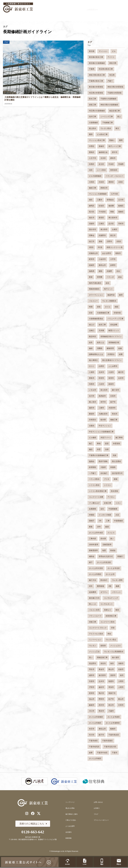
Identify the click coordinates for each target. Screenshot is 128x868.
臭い (112, 539)
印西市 (92, 384)
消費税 (100, 348)
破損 (107, 527)
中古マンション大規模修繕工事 (101, 432)
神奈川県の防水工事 (97, 75)
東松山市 (102, 729)
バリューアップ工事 (115, 319)
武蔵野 (109, 271)
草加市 (111, 687)
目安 (91, 313)
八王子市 (92, 158)
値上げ (92, 325)
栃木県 (103, 420)
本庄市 (92, 729)
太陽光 (92, 426)
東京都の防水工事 (96, 57)
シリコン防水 (94, 485)
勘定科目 (92, 336)
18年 (99, 527)
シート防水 (101, 170)
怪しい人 (92, 604)
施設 (91, 449)
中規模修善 (113, 509)
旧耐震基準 (107, 545)
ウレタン (92, 646)
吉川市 (92, 396)
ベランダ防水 (94, 479)
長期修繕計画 (114, 342)
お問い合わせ (98, 802)
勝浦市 (92, 414)
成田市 (92, 675)
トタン (118, 503)
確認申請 (111, 295)
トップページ (70, 802)
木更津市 (112, 408)
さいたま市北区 (114, 568)
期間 (121, 140)
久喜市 (111, 372)
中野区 (92, 146)
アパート (111, 57)
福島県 (92, 271)
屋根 (100, 241)
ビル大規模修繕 (95, 176)
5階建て (120, 556)
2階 (110, 586)
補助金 (92, 556)
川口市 (92, 711)
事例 (99, 443)
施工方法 (92, 580)
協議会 (92, 461)
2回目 (119, 241)
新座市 (111, 384)
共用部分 (111, 354)
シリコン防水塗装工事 (98, 491)
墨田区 (111, 182)
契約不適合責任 (95, 283)
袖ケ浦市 (115, 657)
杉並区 (101, 206)
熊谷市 (101, 711)
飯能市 (92, 705)
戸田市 (92, 687)
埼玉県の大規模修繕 (97, 111)
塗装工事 (92, 105)
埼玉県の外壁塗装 (96, 93)
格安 (117, 610)
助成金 (113, 550)
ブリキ (107, 479)
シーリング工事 (107, 117)
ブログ (96, 814)
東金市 (101, 669)
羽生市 (92, 669)
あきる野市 (107, 253)
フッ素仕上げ (94, 503)
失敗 (114, 455)
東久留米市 (113, 218)
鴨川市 (101, 693)
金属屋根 (92, 509)
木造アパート (106, 437)
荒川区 (92, 212)
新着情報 (68, 838)
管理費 (100, 277)
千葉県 (92, 69)
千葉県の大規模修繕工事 (99, 455)
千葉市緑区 (93, 741)
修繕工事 (92, 188)
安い (91, 657)
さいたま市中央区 (96, 533)
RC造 (100, 247)
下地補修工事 (107, 123)
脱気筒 (103, 646)
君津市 (92, 693)
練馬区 (92, 206)
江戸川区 (114, 194)
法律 (107, 449)
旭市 (112, 663)
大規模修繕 (93, 123)
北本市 (101, 372)
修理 (121, 295)
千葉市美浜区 (114, 735)
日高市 (113, 396)
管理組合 (110, 200)
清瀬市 (92, 224)
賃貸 (107, 443)
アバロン (111, 497)
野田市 (101, 699)
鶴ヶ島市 (92, 402)
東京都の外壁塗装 (96, 87)
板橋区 (121, 206)
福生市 (92, 218)
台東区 (115, 229)
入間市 (121, 681)
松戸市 (111, 699)
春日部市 (102, 675)
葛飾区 (121, 212)
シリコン (107, 485)
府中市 (115, 152)
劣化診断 (114, 325)
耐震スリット (114, 330)
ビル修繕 (92, 437)
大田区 (92, 182)
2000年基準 (94, 545)
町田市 (92, 259)
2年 (100, 521)
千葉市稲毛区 (94, 747)
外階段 (92, 515)
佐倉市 (121, 669)
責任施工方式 (94, 598)
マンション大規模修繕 (98, 194)
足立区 (101, 164)
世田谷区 (114, 170)
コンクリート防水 (107, 622)
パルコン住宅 (94, 610)
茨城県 (121, 164)
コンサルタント (107, 604)
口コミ (92, 366)
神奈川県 (113, 63)
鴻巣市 (121, 663)
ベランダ (110, 277)
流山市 (92, 699)
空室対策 (117, 313)
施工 (91, 443)
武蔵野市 (102, 235)
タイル (108, 307)
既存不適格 (103, 461)
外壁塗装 (116, 443)
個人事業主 (93, 360)
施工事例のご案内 (71, 814)
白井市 (121, 378)
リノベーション (95, 640)
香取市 (92, 378)
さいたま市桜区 (95, 758)
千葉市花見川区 (110, 747)
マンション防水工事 (97, 140)
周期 (112, 212)
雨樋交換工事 (102, 657)
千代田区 (102, 212)
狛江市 (92, 241)
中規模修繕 (118, 521)
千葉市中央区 (102, 753)
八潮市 (92, 372)
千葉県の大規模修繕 (108, 99)
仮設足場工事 (114, 111)
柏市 (122, 675)
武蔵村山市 (93, 253)
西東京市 (104, 188)
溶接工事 (92, 622)
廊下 (91, 562)
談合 (107, 283)
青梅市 (101, 146)
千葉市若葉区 (107, 741)
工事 (108, 521)
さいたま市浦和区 (113, 723)
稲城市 (92, 265)
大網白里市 (103, 414)
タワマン (104, 592)
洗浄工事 (92, 117)
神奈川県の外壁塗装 (115, 87)
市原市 (92, 681)
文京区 (103, 158)
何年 (91, 586)
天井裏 (101, 330)
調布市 (113, 158)
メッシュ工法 (94, 652)
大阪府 (103, 467)
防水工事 (92, 99)
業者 (91, 277)
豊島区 (92, 152)
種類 (100, 271)
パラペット (116, 592)
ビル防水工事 (102, 134)
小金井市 (102, 259)
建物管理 (110, 348)
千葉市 (115, 753)
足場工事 (107, 503)
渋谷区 (101, 182)
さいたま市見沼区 (104, 562)
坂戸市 (113, 402)
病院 (116, 307)
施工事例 (119, 437)
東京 (117, 128)
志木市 (101, 681)
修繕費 (111, 206)
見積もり (107, 610)
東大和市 (104, 229)
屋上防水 (92, 128)
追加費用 (92, 592)
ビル (114, 51)
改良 (91, 342)
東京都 (92, 51)
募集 (91, 527)
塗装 (99, 307)
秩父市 (111, 705)
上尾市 (121, 687)
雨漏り (112, 140)
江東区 (101, 224)
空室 (113, 628)
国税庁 (92, 521)
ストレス (111, 533)
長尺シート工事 (115, 146)
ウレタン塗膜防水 (109, 301)
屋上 (119, 117)
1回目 (120, 182)
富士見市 (104, 390)
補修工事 (114, 420)
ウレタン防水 (106, 128)
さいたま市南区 (95, 723)
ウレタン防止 (111, 640)
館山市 (121, 699)
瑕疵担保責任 (94, 289)
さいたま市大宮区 (96, 568)
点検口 (92, 330)
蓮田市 (92, 408)
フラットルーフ (95, 616)
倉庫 (91, 753)
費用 (91, 134)
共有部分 (92, 420)
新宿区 (101, 218)
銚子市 (101, 735)
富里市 (111, 378)
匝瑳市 (101, 378)
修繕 (91, 348)
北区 (91, 170)
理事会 (92, 235)
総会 (120, 277)
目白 (118, 271)
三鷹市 (100, 200)
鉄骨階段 (92, 467)
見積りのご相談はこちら (32, 825)
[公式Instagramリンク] (26, 814)
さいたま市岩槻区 (96, 717)
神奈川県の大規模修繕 (109, 105)
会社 (102, 509)
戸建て (110, 81)
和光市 (115, 414)
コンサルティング (111, 598)
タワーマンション (96, 295)
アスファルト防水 (96, 634)
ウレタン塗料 (117, 580)
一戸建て (92, 473)
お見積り (97, 808)
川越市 (111, 711)
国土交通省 (116, 461)
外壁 (99, 449)
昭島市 (118, 253)
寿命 (109, 634)
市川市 (92, 735)
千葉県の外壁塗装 (114, 93)
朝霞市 (111, 681)
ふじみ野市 (113, 366)
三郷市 (101, 408)
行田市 (121, 705)
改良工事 (102, 325)
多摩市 (113, 265)
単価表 (113, 467)
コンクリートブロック (98, 628)
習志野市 (92, 663)
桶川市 (121, 372)
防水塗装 (114, 491)
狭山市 (111, 669)
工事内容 (92, 539)
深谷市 (103, 663)
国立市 (113, 235)
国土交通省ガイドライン (112, 360)
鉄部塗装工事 (111, 616)
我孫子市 (112, 693)
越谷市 (101, 687)
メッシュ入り (115, 646)
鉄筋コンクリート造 (115, 247)
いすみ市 (92, 390)
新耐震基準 (93, 550)
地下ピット (108, 289)
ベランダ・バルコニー (114, 176)
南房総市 (102, 396)
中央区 (111, 164)
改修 (120, 348)
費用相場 (100, 586)
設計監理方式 (117, 473)
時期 (91, 307)
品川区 (111, 224)
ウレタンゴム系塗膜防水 (114, 652)
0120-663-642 (77, 6)
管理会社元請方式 (106, 556)
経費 (121, 354)
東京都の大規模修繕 (97, 63)
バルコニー (93, 301)
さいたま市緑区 (114, 717)
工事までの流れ (71, 820)
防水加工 (104, 580)
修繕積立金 (103, 152)
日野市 (109, 241)
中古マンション (105, 426)
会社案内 (68, 832)
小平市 (113, 259)
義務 (117, 586)
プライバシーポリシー (101, 820)
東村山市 (102, 265)
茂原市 (113, 675)
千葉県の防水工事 (96, 81)
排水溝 (103, 539)
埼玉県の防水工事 (106, 69)
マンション (103, 51)
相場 (115, 479)
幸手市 (103, 402)
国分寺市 (92, 229)
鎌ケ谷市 (115, 390)
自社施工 (104, 473)
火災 (117, 515)
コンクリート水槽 (96, 497)
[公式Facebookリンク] (33, 814)
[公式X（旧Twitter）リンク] (40, 814)
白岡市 (101, 366)
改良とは (100, 342)
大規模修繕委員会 (96, 319)
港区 (91, 200)
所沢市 (101, 705)
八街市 (101, 384)
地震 (104, 550)
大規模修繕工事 (103, 313)
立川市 (121, 200)
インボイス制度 (105, 515)
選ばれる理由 (70, 808)
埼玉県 (112, 75)
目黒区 (92, 164)
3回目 (91, 247)
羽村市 (121, 224)
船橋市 (113, 729)
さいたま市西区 (95, 574)
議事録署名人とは (96, 354)
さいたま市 (110, 574)
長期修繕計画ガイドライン (111, 336)
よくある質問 (70, 826)
